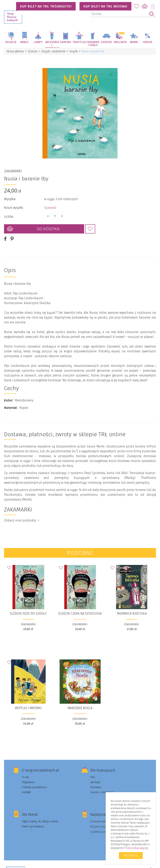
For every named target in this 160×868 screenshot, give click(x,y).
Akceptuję (131, 855)
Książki (74, 51)
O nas (25, 777)
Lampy (38, 42)
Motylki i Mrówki (28, 708)
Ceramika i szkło (93, 44)
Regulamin (28, 782)
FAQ (93, 777)
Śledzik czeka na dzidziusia (80, 613)
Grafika (66, 42)
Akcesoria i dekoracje (52, 44)
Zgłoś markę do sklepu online (40, 821)
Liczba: (9, 216)
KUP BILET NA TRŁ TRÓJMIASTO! (46, 6)
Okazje (148, 42)
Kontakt (26, 792)
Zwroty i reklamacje (102, 792)
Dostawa (96, 787)
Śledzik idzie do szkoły (28, 613)
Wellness (120, 42)
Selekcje (11, 42)
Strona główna (15, 51)
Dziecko (107, 42)
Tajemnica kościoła (132, 613)
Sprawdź (50, 208)
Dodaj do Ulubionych (90, 229)
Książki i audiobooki (54, 51)
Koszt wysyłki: (14, 208)
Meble (24, 42)
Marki (134, 42)
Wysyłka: (10, 199)
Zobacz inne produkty (21, 520)
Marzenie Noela (80, 708)
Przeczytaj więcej (136, 848)
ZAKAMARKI (13, 171)
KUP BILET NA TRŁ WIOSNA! (105, 6)
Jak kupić (96, 782)
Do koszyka (48, 229)
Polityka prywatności (34, 787)
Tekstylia (79, 42)
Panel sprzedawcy (33, 826)
